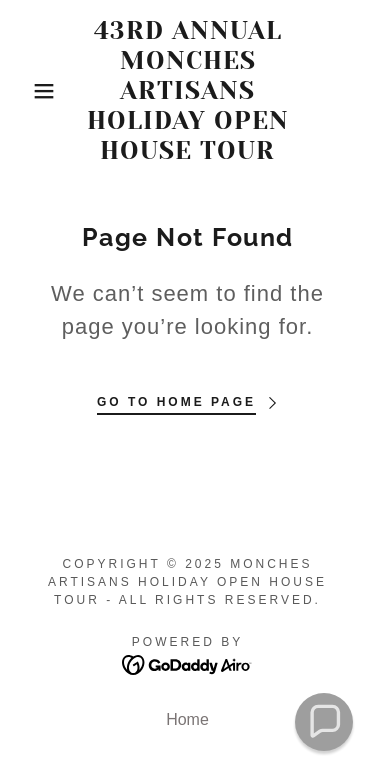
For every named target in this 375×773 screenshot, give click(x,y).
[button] (29, 91)
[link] (187, 91)
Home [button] (187, 719)
